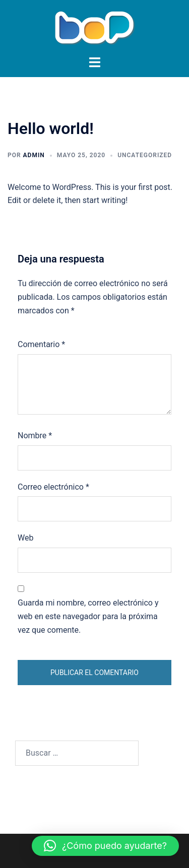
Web (25, 538)
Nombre (35, 436)
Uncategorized (145, 155)
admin (34, 155)
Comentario (41, 344)
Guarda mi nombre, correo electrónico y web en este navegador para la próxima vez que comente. (88, 616)
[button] (105, 846)
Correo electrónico (53, 487)
